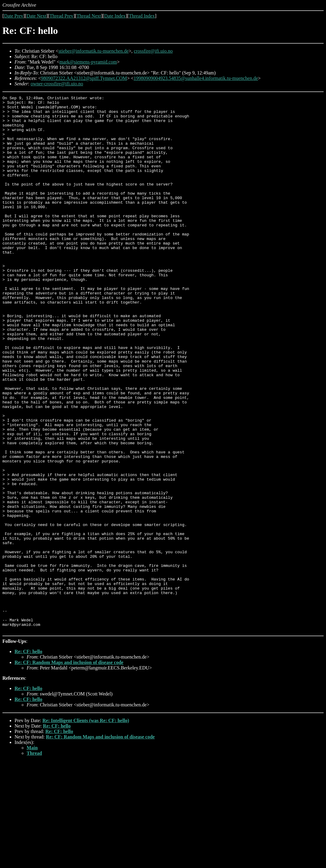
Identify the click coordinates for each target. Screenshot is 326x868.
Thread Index (142, 16)
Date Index (115, 16)
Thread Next (89, 16)
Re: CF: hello (28, 759)
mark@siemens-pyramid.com (88, 62)
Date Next (37, 16)
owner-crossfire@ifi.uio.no (57, 84)
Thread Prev (61, 16)
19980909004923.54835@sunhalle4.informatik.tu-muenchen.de (196, 78)
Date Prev (14, 16)
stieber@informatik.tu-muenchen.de (94, 51)
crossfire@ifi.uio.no (153, 51)
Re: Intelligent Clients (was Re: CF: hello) (86, 828)
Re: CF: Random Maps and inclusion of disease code (69, 769)
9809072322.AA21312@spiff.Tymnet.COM (84, 78)
